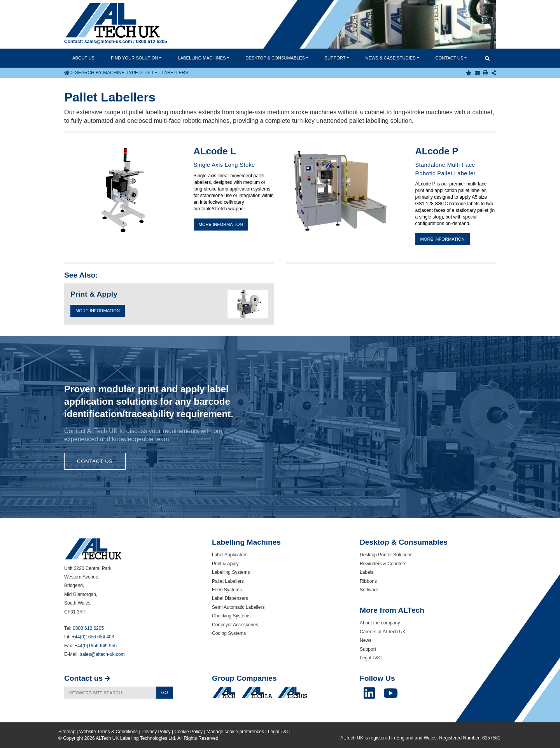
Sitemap (67, 732)
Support (335, 58)
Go (165, 692)
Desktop (275, 58)
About (83, 58)
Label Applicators (230, 555)
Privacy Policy (156, 732)
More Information (98, 311)
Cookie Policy (188, 732)
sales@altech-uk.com (108, 42)
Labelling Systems (231, 572)
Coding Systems (229, 633)
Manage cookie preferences (235, 732)
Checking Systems (231, 616)
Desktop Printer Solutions (386, 555)
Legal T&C (371, 658)
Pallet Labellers (228, 581)
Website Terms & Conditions (108, 732)
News (390, 58)
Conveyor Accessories (235, 625)
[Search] (110, 693)
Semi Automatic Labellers (238, 607)
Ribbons (368, 581)
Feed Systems (227, 590)
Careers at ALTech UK (383, 632)
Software (369, 590)
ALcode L (215, 151)
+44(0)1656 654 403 (93, 637)
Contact (450, 58)
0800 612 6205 (151, 42)
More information (221, 224)
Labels (367, 572)
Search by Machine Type (107, 73)
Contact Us (95, 461)
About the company (380, 623)
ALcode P (437, 151)
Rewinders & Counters (383, 564)
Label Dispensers (230, 598)
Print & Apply (225, 564)
